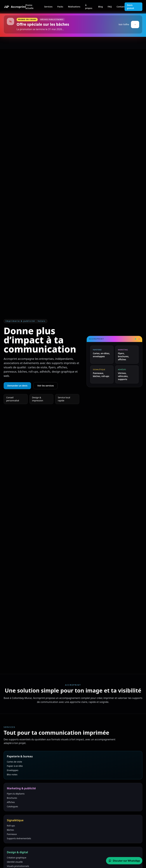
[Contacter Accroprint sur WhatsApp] (124, 861)
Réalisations (74, 7)
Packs (60, 7)
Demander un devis (17, 386)
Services (48, 7)
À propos (89, 7)
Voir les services (45, 386)
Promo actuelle (29, 7)
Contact (121, 7)
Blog (101, 7)
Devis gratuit (131, 7)
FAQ (110, 7)
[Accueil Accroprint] (15, 7)
